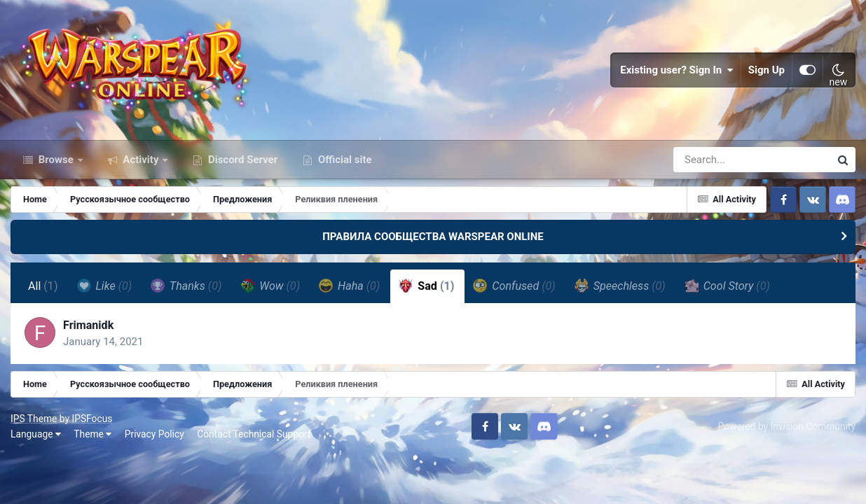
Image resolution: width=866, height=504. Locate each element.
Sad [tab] (426, 286)
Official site (343, 160)
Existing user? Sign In (677, 70)
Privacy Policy (154, 434)
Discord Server (241, 160)
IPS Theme (34, 419)
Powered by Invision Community (787, 426)
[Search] (712, 160)
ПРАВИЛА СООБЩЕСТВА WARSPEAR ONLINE (433, 237)
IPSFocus (92, 419)
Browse (56, 160)
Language (36, 434)
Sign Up (767, 70)
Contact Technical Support (254, 434)
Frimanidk (88, 325)
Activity (141, 160)
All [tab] (43, 286)
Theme (92, 434)
